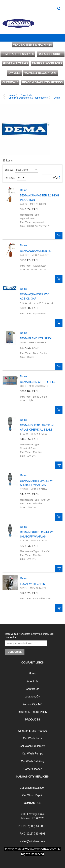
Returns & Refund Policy (32, 712)
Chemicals (26, 95)
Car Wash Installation (32, 788)
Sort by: (9, 170)
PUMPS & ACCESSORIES (18, 54)
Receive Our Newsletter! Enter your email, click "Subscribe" (30, 636)
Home (12, 95)
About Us (32, 681)
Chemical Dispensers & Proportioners (28, 98)
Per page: (10, 178)
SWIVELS (14, 73)
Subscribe (15, 652)
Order (59, 236)
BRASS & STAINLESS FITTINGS (42, 82)
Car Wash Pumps (33, 754)
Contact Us (32, 689)
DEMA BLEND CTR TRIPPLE (38, 382)
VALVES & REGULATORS (40, 73)
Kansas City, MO (33, 704)
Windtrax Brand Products (32, 731)
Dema (57, 98)
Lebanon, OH (32, 697)
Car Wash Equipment (32, 746)
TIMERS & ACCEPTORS (47, 63)
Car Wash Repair (32, 795)
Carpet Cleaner (33, 769)
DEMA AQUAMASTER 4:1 (36, 251)
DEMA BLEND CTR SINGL (36, 338)
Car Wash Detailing (32, 761)
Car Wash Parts (32, 738)
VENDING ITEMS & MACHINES (32, 45)
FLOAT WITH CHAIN (33, 584)
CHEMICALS (10, 82)
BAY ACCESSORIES (51, 54)
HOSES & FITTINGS (15, 63)
